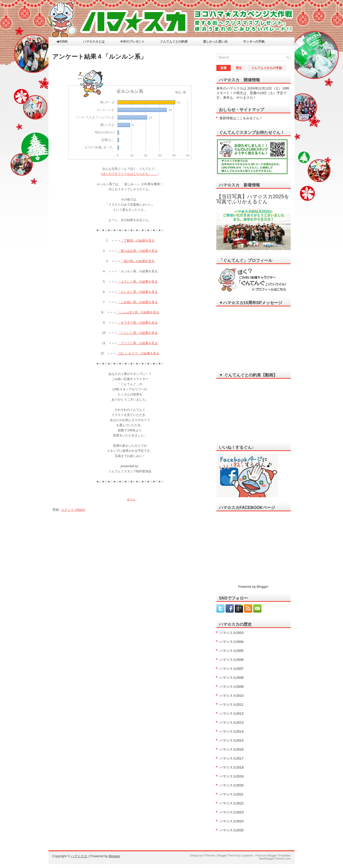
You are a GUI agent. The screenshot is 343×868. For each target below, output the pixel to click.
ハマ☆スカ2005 (231, 651)
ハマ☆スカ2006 (231, 660)
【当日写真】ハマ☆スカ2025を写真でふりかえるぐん (253, 199)
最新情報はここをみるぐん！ (241, 118)
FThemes (209, 855)
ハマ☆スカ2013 (231, 722)
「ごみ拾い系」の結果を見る (138, 302)
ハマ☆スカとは (94, 42)
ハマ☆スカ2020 (231, 785)
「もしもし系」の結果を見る (138, 292)
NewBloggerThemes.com (275, 859)
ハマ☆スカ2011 (231, 705)
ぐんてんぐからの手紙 (267, 68)
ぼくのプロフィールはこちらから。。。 (130, 174)
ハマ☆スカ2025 (231, 830)
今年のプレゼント (132, 42)
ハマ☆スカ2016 (231, 749)
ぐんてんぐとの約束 (174, 42)
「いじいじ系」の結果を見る (138, 333)
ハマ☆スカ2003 (231, 633)
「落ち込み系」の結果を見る (138, 251)
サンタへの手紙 (254, 42)
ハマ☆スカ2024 (231, 821)
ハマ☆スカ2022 (231, 803)
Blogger (262, 587)
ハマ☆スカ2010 (231, 696)
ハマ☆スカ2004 (231, 642)
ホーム (131, 499)
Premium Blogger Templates (273, 855)
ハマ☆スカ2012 (231, 714)
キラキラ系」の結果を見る (139, 323)
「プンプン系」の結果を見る (138, 343)
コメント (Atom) (73, 510)
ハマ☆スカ (79, 856)
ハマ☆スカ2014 (231, 731)
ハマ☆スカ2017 (231, 758)
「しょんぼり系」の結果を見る (138, 312)
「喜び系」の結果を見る (138, 261)
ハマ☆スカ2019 (231, 776)
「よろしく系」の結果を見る (138, 282)
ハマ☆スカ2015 (231, 740)
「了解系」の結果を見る (138, 241)
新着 (224, 68)
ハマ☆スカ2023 (231, 812)
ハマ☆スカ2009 (231, 687)
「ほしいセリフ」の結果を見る (138, 353)
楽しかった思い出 (215, 42)
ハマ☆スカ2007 (231, 669)
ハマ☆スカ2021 (231, 794)
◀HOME (62, 42)
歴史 (239, 68)
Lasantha (247, 855)
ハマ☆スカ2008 (231, 678)
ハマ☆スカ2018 (231, 767)
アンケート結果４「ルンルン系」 (99, 57)
